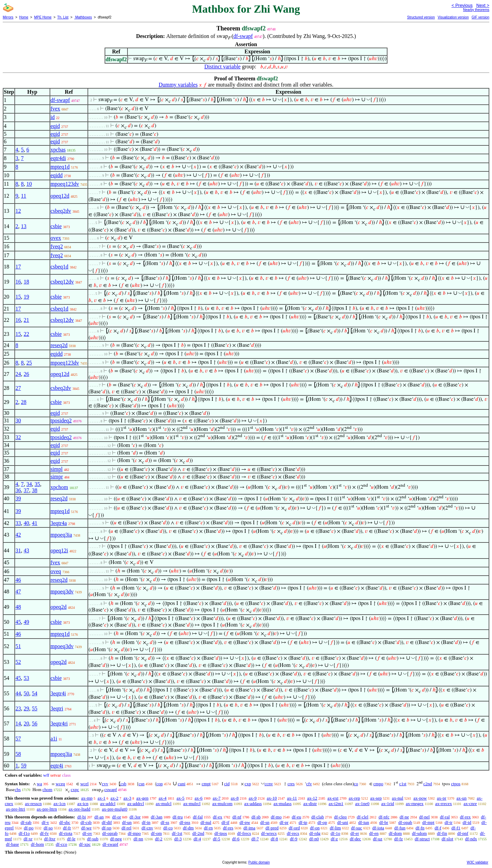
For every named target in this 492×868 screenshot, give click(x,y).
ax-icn (83, 804)
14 (18, 724)
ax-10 (272, 798)
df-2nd (198, 833)
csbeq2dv (61, 211)
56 (35, 724)
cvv (105, 784)
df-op (322, 822)
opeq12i (59, 550)
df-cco (61, 844)
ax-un (462, 798)
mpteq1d (60, 167)
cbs (18, 790)
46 (18, 580)
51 (18, 646)
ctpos (456, 784)
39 (18, 498)
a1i (54, 739)
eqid (55, 126)
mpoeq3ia (61, 535)
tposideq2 (61, 420)
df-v (45, 822)
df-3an (156, 817)
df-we (86, 828)
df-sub (93, 839)
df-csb (86, 822)
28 (24, 402)
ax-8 (235, 798)
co (356, 784)
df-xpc (85, 844)
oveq (56, 571)
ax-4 (162, 798)
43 (26, 550)
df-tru (178, 817)
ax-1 (102, 798)
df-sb (256, 817)
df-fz (399, 839)
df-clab (318, 817)
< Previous (462, 5)
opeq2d (59, 607)
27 (18, 388)
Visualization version (453, 17)
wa (39, 784)
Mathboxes (83, 17)
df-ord (294, 828)
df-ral (445, 817)
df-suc (357, 828)
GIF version (480, 17)
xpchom (59, 487)
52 (18, 662)
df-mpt (428, 822)
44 (18, 693)
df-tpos (221, 833)
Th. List (63, 17)
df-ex (217, 817)
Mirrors (8, 17)
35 (37, 484)
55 (35, 708)
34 (29, 484)
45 (18, 622)
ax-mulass (283, 804)
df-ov (87, 833)
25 (29, 363)
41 (35, 523)
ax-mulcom (222, 804)
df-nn (138, 839)
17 (18, 267)
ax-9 (253, 798)
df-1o (336, 833)
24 (18, 374)
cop (160, 784)
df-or (117, 817)
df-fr (67, 828)
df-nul (206, 822)
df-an (99, 817)
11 (23, 196)
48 (18, 607)
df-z (334, 839)
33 (18, 523)
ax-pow (420, 798)
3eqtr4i (58, 693)
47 (18, 591)
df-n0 (314, 839)
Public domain (259, 862)
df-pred (272, 828)
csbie (56, 226)
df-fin (442, 833)
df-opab (405, 822)
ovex (56, 238)
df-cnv (147, 828)
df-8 (274, 839)
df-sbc (65, 822)
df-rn (208, 828)
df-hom (37, 844)
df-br (384, 822)
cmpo (378, 784)
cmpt (206, 784)
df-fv (44, 833)
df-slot (448, 839)
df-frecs (244, 833)
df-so (48, 828)
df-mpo (134, 833)
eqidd (57, 175)
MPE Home (43, 17)
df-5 (217, 839)
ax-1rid (388, 804)
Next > (483, 5)
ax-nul (398, 798)
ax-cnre (470, 804)
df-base (12, 844)
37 (26, 490)
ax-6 (199, 798)
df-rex (465, 817)
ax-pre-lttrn (47, 809)
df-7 (255, 839)
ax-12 (312, 798)
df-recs (293, 833)
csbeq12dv (62, 282)
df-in (146, 822)
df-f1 (456, 828)
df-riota (66, 833)
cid (227, 784)
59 (24, 766)
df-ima (250, 828)
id (53, 117)
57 (18, 739)
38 (35, 490)
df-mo (276, 817)
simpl (57, 469)
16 (18, 282)
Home (24, 17)
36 (18, 490)
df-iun (364, 822)
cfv (309, 784)
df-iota (378, 828)
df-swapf (243, 36)
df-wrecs (269, 833)
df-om (156, 833)
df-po (29, 828)
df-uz (378, 839)
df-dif (107, 822)
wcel (85, 784)
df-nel (425, 817)
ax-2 (114, 798)
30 (18, 420)
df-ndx (471, 839)
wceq (60, 784)
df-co (168, 828)
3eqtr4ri (59, 724)
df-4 (197, 839)
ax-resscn (33, 804)
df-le (71, 839)
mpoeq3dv (62, 591)
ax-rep (354, 798)
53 (26, 678)
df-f (438, 828)
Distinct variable (222, 67)
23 (18, 708)
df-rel (127, 828)
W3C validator (477, 862)
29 (26, 708)
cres (291, 784)
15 (18, 297)
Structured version (421, 17)
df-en (374, 833)
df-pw (245, 822)
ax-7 (216, 798)
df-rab (26, 822)
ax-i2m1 (336, 804)
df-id (467, 822)
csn (142, 784)
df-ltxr (50, 839)
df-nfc (384, 817)
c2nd (428, 784)
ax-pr (442, 798)
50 (26, 693)
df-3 (178, 839)
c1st (403, 784)
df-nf (237, 817)
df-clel (363, 817)
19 (26, 297)
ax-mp (87, 798)
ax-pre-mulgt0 (114, 809)
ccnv (269, 784)
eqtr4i (57, 766)
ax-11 (292, 798)
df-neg (116, 839)
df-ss (165, 822)
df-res (228, 828)
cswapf (111, 790)
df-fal (198, 817)
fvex (55, 109)
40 (26, 523)
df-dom (395, 833)
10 (29, 184)
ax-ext (333, 798)
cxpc (75, 790)
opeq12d (60, 196)
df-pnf (463, 833)
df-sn (265, 822)
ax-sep (376, 798)
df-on (315, 828)
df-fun (400, 828)
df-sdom (419, 833)
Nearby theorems (476, 10)
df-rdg (315, 833)
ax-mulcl (164, 804)
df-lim (335, 828)
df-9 (294, 839)
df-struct (422, 839)
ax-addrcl (135, 804)
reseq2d (59, 345)
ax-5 (181, 798)
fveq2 (57, 246)
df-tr (448, 822)
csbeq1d (59, 267)
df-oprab (110, 833)
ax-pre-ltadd (80, 809)
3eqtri (57, 708)
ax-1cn (59, 804)
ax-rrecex (444, 804)
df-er (355, 833)
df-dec (356, 839)
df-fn (420, 828)
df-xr (28, 839)
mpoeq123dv (65, 184)
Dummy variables (178, 85)
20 (26, 724)
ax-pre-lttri (15, 809)
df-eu (296, 817)
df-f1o (24, 833)
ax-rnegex (415, 804)
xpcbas (58, 150)
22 (26, 334)
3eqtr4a (59, 523)
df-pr (284, 822)
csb (123, 784)
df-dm (188, 828)
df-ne (404, 817)
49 (26, 622)
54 (35, 693)
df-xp (107, 828)
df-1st (177, 833)
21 (26, 320)
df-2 (159, 839)
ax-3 (127, 798)
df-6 (236, 839)
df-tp (303, 822)
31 (18, 550)
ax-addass (253, 804)
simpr (57, 477)
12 (18, 211)
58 (18, 754)
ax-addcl (108, 804)
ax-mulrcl (192, 804)
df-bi (81, 817)
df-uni (343, 822)
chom (47, 790)
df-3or (135, 817)
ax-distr (310, 804)
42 (18, 535)
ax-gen (142, 798)
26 (26, 374)
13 (24, 226)
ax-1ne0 (362, 804)
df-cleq (340, 817)
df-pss (185, 822)
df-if (225, 822)
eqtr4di (58, 158)
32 (18, 437)
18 (26, 282)
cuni (181, 784)
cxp (248, 784)
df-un (127, 822)
